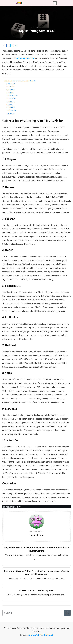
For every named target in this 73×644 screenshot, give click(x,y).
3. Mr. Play (11, 90)
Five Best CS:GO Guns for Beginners (36, 590)
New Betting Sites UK (24, 58)
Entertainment (12, 507)
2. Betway (10, 87)
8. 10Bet (10, 104)
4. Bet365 (10, 93)
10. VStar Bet (11, 110)
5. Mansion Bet (12, 96)
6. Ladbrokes (11, 99)
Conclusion (11, 113)
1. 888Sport (11, 84)
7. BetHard (10, 101)
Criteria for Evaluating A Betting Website (20, 81)
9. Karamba (11, 107)
